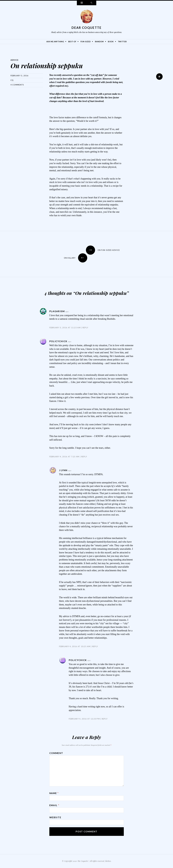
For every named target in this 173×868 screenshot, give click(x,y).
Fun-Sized (86, 42)
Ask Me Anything (55, 42)
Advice (15, 60)
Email (54, 805)
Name (54, 793)
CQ (12, 80)
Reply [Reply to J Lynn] (95, 646)
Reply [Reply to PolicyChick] (84, 457)
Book (111, 42)
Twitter (122, 42)
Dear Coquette (87, 28)
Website (55, 817)
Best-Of (72, 42)
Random (99, 42)
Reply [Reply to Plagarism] (85, 328)
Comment (56, 753)
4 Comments (17, 85)
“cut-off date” (97, 75)
